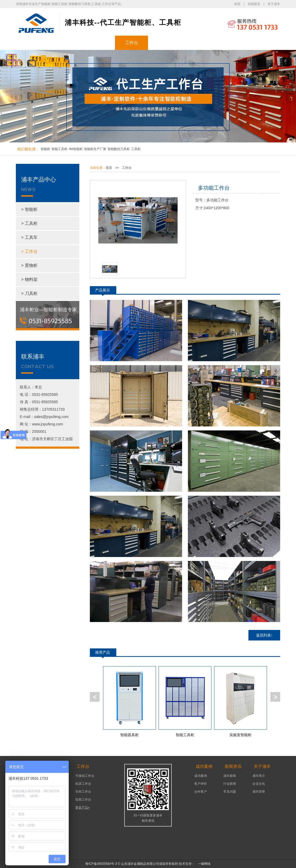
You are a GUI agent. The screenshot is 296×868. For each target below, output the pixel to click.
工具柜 (99, 43)
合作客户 (201, 792)
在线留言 (254, 4)
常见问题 (230, 792)
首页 (237, 4)
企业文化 (259, 784)
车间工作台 (83, 792)
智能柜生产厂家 (95, 149)
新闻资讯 (198, 43)
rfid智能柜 (76, 149)
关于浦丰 (274, 4)
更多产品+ (83, 807)
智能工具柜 (59, 149)
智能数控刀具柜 (119, 149)
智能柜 (66, 43)
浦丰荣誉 (259, 792)
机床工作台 (83, 784)
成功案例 (165, 43)
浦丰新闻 (230, 776)
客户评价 (201, 784)
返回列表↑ (264, 635)
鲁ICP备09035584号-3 (101, 864)
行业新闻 (230, 784)
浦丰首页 (33, 43)
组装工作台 (83, 800)
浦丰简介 (259, 776)
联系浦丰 (264, 43)
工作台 (132, 43)
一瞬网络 (203, 864)
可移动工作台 (85, 776)
